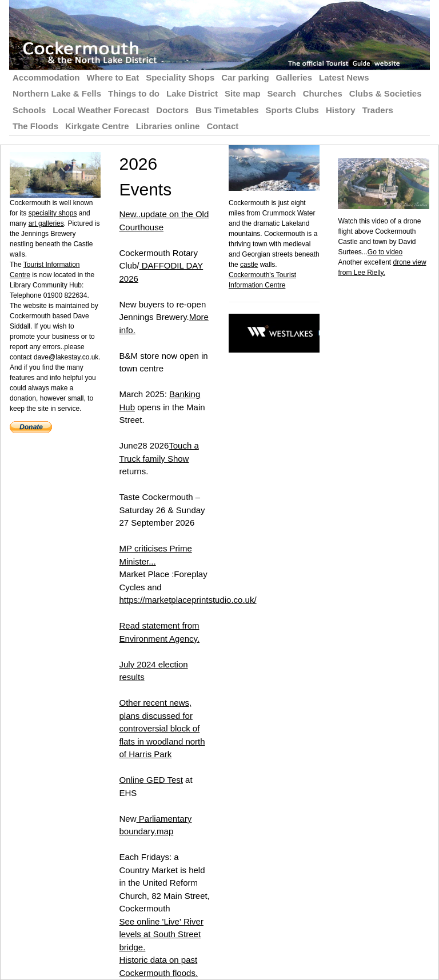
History (341, 110)
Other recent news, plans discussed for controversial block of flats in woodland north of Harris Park (162, 728)
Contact (222, 126)
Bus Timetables (227, 110)
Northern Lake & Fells (57, 93)
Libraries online (168, 126)
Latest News (344, 77)
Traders (378, 110)
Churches (323, 93)
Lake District (192, 93)
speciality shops (53, 213)
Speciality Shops (180, 77)
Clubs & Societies (386, 93)
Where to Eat (113, 77)
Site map (243, 93)
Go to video (385, 252)
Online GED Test (151, 780)
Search (282, 93)
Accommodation (46, 77)
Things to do (134, 93)
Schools (29, 110)
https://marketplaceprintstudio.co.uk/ (187, 600)
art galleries (46, 223)
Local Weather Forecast (101, 110)
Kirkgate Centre (97, 126)
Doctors (172, 110)
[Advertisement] (388, 449)
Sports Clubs (292, 110)
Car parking (245, 77)
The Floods (35, 126)
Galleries (294, 77)
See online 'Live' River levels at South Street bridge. (161, 934)
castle (249, 265)
